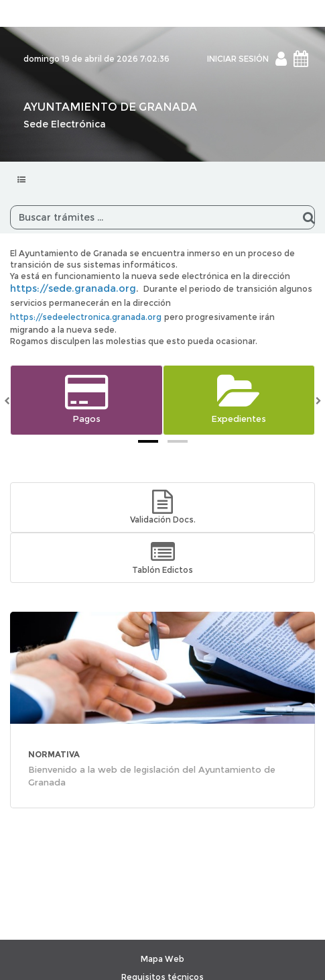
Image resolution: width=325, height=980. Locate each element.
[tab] (148, 441)
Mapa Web (162, 959)
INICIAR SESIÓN (238, 59)
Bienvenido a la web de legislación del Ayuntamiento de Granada (152, 776)
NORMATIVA (54, 754)
